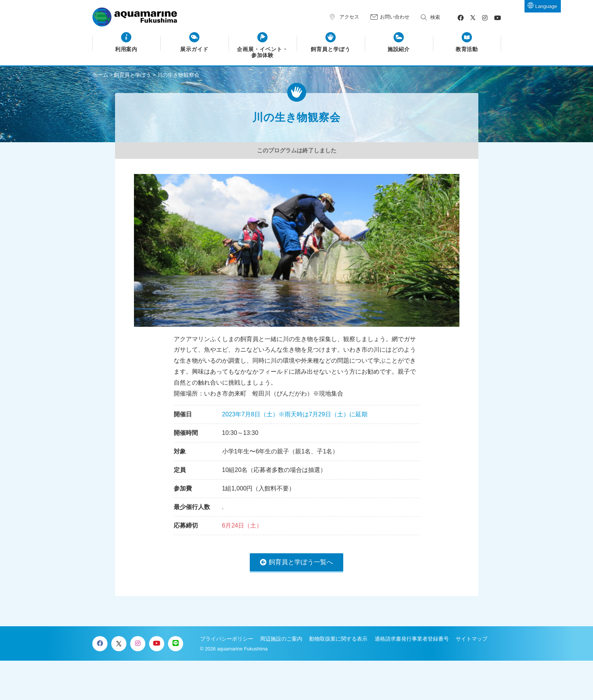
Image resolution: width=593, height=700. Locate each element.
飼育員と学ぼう (331, 49)
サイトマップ (472, 639)
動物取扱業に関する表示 (338, 639)
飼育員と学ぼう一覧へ (301, 562)
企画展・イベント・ (262, 53)
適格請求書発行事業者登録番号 (412, 639)
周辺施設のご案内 (281, 639)
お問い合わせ (395, 17)
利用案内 (126, 49)
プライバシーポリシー (227, 639)
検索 (435, 17)
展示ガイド (194, 49)
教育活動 (467, 49)
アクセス (349, 17)
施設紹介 (399, 49)
